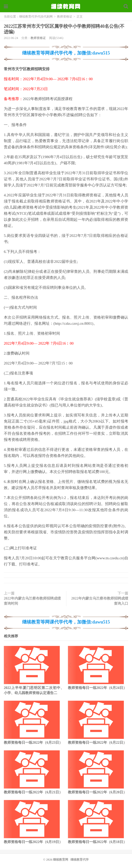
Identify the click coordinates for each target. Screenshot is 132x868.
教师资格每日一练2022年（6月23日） (33, 743)
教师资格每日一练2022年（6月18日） (97, 842)
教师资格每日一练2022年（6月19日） (33, 842)
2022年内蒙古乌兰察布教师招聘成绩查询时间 (32, 601)
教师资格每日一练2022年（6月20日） (97, 792)
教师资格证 (65, 17)
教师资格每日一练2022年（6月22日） (97, 743)
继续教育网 (61, 860)
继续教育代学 (80, 860)
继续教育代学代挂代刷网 (66, 6)
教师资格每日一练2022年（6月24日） (97, 688)
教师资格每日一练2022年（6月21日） (33, 792)
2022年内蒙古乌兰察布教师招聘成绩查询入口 (100, 601)
